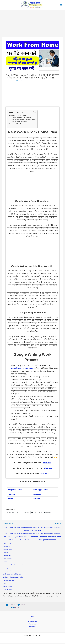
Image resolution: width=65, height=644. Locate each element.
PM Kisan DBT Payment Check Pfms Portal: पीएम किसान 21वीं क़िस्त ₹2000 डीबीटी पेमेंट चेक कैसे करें (32, 538)
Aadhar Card (7, 545)
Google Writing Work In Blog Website (24, 121)
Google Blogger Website (20, 123)
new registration (8, 572)
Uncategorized (7, 591)
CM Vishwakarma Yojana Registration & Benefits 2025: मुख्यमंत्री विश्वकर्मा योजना (33, 541)
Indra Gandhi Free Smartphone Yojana (15, 566)
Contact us (32, 625)
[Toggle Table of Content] (34, 114)
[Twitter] (21, 606)
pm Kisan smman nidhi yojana (12, 575)
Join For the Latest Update (22, 127)
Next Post (59, 525)
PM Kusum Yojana (9, 581)
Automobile (6, 548)
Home (33, 618)
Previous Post (8, 525)
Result (5, 585)
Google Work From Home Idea (21, 119)
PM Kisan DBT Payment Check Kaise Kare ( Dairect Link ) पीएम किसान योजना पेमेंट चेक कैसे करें (32, 529)
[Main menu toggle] (61, 6)
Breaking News (8, 551)
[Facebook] (10, 606)
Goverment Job (11, 82)
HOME (5, 563)
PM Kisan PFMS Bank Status (32, 532)
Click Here (47, 464)
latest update (7, 569)
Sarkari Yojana (7, 588)
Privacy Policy (32, 623)
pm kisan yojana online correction (13, 578)
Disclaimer (33, 628)
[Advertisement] (32, 26)
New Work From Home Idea (18, 117)
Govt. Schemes (8, 560)
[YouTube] (15, 609)
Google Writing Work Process (19, 125)
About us (32, 620)
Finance (5, 554)
